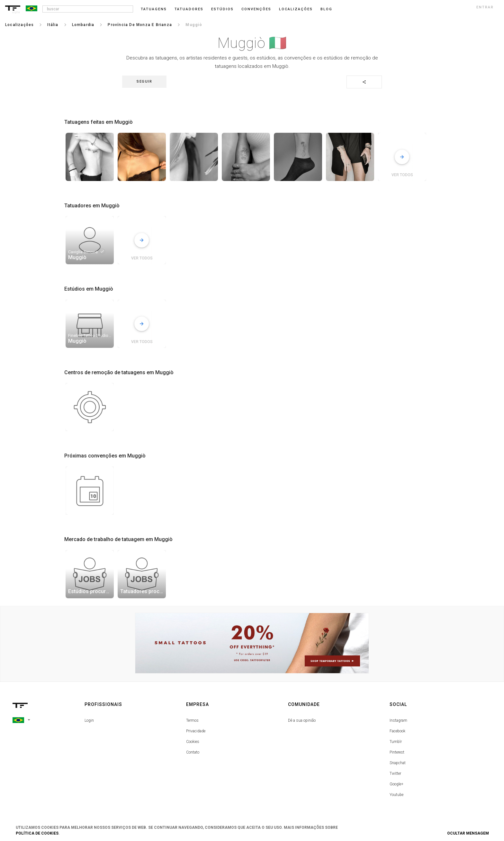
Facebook (397, 731)
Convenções (256, 9)
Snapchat (398, 763)
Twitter (395, 773)
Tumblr (396, 742)
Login (89, 720)
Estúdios (222, 9)
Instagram (398, 720)
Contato (193, 752)
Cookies (193, 742)
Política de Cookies (37, 833)
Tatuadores (189, 9)
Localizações (296, 9)
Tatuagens (154, 9)
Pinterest (397, 752)
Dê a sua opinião (302, 720)
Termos (192, 720)
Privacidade (196, 731)
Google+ (396, 784)
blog (326, 9)
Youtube (396, 795)
